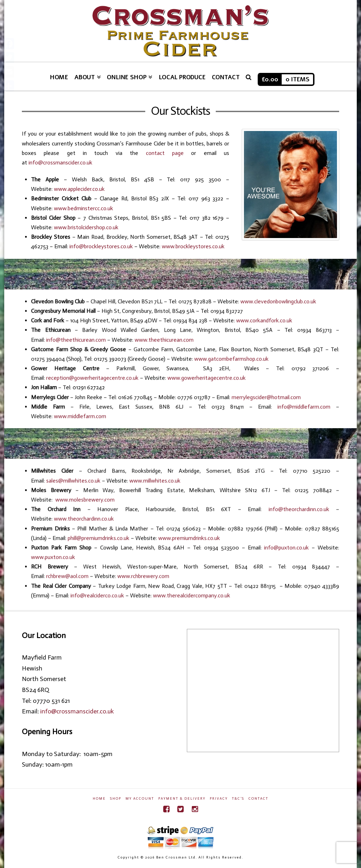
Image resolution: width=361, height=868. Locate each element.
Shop (116, 799)
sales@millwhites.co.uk (73, 487)
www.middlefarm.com (80, 423)
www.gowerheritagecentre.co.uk (207, 385)
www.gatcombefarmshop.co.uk (231, 365)
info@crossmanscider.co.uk (60, 163)
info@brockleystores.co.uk (101, 246)
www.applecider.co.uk (79, 189)
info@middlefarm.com (304, 413)
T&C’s (238, 799)
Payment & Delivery (182, 799)
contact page (165, 153)
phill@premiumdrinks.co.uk (99, 545)
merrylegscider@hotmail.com (266, 404)
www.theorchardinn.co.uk (84, 526)
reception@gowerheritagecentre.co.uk (92, 385)
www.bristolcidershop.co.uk (86, 227)
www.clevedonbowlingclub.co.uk (278, 308)
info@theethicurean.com (76, 346)
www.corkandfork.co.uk (264, 327)
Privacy (219, 799)
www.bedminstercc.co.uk (84, 208)
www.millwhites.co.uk (155, 487)
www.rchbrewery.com (143, 583)
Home (99, 799)
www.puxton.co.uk (53, 564)
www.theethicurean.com (164, 346)
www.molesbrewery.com (85, 506)
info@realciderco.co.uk (97, 602)
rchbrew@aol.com (67, 583)
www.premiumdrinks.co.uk (189, 545)
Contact (258, 799)
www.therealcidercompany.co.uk (192, 602)
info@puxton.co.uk (286, 554)
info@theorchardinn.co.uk (299, 516)
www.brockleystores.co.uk (193, 246)
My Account (140, 799)
